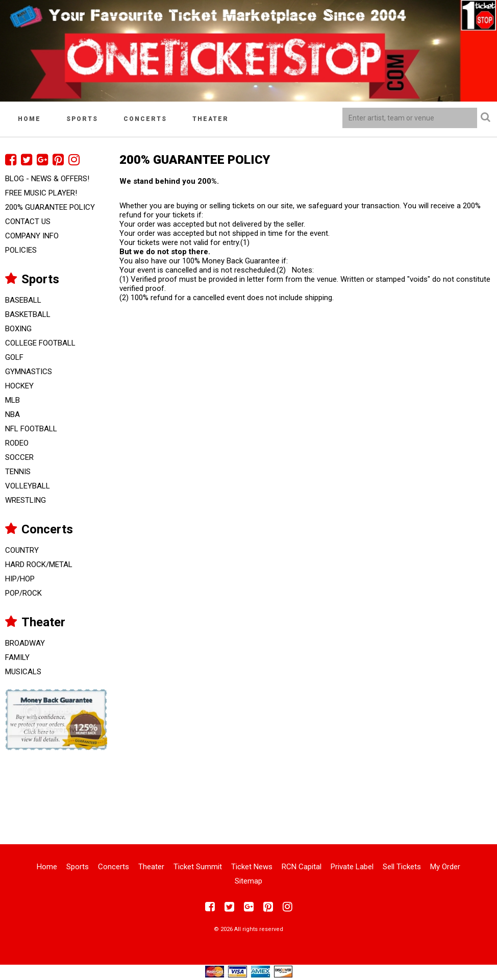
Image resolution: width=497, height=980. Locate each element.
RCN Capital (302, 867)
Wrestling (26, 500)
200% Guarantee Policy (50, 207)
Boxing (18, 329)
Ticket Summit (198, 867)
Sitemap (248, 881)
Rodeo (17, 443)
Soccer (19, 457)
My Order (445, 867)
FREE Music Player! (41, 193)
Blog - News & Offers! (47, 179)
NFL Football (31, 429)
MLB (13, 400)
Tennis (18, 472)
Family (17, 657)
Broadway (25, 643)
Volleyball (28, 486)
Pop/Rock (23, 593)
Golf (14, 357)
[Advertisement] (248, 791)
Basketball (28, 314)
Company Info (32, 236)
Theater (210, 119)
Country (22, 550)
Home (29, 119)
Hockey (19, 386)
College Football (40, 343)
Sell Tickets (402, 867)
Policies (21, 250)
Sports (82, 119)
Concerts (145, 119)
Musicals (23, 672)
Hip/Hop (20, 579)
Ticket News (252, 867)
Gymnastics (29, 372)
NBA (13, 414)
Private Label (352, 867)
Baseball (23, 300)
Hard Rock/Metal (39, 565)
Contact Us (28, 222)
